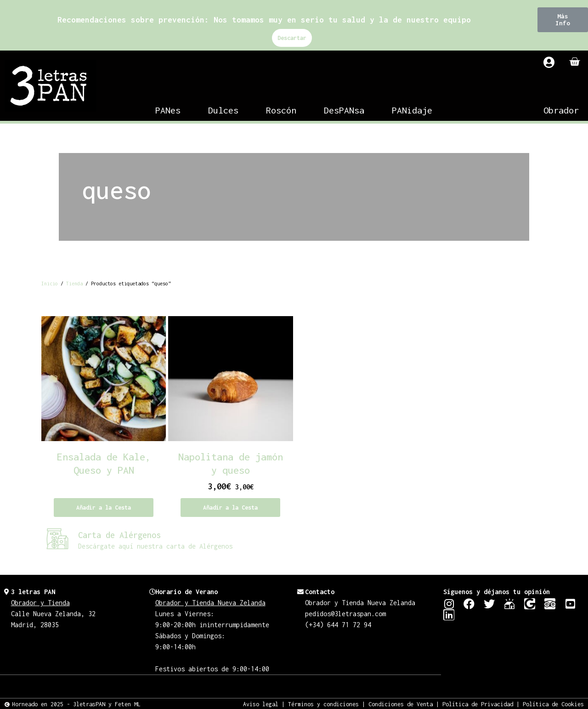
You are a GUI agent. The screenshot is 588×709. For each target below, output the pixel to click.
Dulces (223, 110)
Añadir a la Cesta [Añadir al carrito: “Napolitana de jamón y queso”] (230, 508)
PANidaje (412, 110)
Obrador (561, 110)
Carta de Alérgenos (119, 535)
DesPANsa (344, 110)
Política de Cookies (553, 704)
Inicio (50, 284)
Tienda (74, 284)
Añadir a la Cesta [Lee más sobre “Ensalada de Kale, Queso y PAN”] (104, 508)
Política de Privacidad (478, 704)
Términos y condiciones (323, 704)
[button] (563, 20)
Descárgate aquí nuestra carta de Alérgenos (155, 546)
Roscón (281, 110)
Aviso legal (261, 704)
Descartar (292, 38)
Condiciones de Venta (401, 704)
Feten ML (128, 704)
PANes (168, 110)
